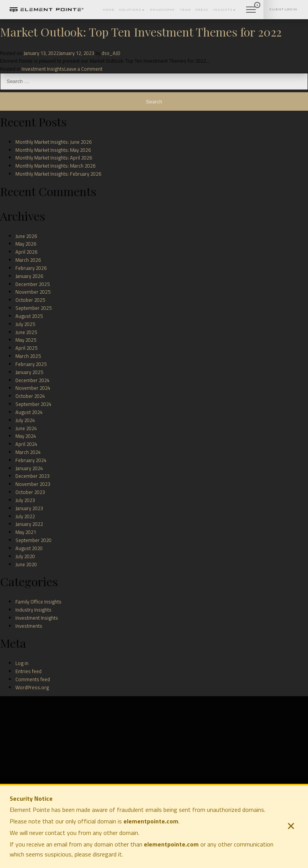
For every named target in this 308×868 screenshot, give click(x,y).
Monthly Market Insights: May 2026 (53, 150)
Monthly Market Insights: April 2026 (54, 158)
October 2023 (30, 492)
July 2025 (25, 324)
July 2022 (25, 516)
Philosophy (142, 6)
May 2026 (26, 244)
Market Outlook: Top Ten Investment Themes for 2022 (141, 32)
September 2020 (33, 540)
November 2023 (33, 484)
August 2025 (29, 316)
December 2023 (32, 476)
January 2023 (29, 508)
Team (168, 6)
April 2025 (26, 348)
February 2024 (31, 460)
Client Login (281, 5)
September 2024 (33, 404)
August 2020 (29, 548)
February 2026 (31, 268)
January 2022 (29, 524)
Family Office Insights (38, 602)
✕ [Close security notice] (291, 826)
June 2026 (26, 236)
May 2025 (26, 340)
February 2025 (31, 364)
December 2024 (32, 380)
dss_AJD (111, 53)
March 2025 (28, 356)
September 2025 (33, 308)
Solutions (107, 6)
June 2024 (26, 428)
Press (186, 6)
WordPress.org (32, 687)
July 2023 (25, 500)
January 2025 (29, 372)
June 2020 (26, 564)
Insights (211, 6)
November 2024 (33, 388)
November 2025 (33, 292)
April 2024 (26, 444)
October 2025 (30, 300)
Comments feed (33, 679)
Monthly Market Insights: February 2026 (58, 174)
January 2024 (29, 468)
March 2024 (28, 452)
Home (81, 6)
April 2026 (26, 252)
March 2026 (28, 260)
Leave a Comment (83, 69)
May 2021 (26, 532)
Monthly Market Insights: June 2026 (53, 142)
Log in (22, 663)
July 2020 (25, 556)
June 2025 (26, 332)
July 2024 (25, 420)
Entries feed (28, 671)
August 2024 (29, 412)
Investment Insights (43, 69)
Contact (239, 6)
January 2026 (29, 276)
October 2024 (30, 396)
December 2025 (32, 284)
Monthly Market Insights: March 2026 (55, 166)
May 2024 (26, 436)
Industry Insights (33, 610)
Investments (29, 626)
